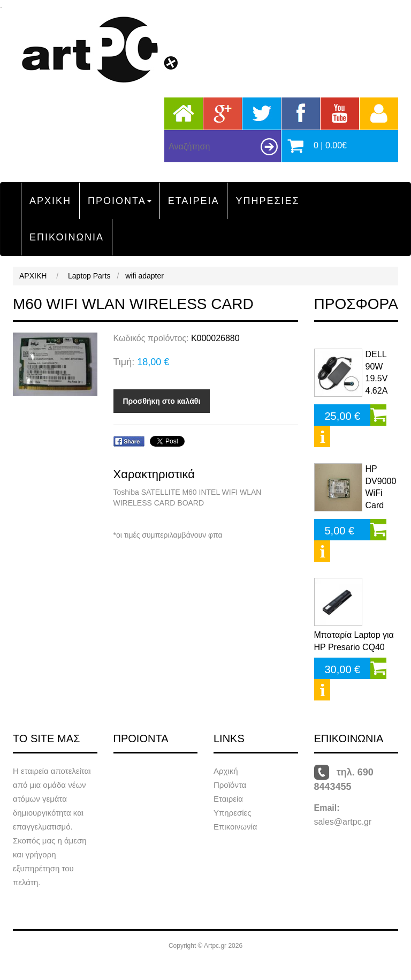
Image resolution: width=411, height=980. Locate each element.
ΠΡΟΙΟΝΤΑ (120, 201)
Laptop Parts (89, 276)
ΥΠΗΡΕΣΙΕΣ (267, 201)
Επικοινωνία (235, 827)
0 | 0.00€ (330, 145)
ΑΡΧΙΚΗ (50, 201)
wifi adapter (144, 276)
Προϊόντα (230, 785)
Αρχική (226, 771)
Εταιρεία (228, 799)
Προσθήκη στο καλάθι (162, 401)
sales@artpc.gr (343, 822)
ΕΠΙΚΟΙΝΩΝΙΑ (67, 237)
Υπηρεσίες (232, 813)
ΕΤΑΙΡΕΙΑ (194, 201)
